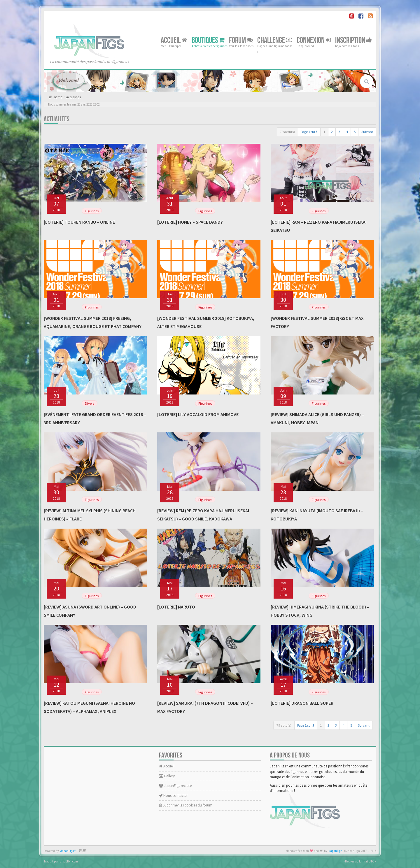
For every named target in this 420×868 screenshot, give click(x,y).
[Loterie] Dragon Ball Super (302, 703)
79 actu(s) (287, 132)
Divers (90, 403)
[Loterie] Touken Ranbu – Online (79, 222)
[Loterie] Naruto (176, 607)
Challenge (275, 40)
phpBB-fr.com (69, 861)
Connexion (314, 40)
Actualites (74, 97)
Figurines (92, 211)
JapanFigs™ (68, 851)
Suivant (367, 132)
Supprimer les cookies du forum (186, 805)
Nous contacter (173, 796)
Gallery (167, 776)
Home (57, 97)
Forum (241, 40)
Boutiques (208, 40)
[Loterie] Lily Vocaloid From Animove (198, 414)
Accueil (174, 40)
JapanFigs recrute (175, 786)
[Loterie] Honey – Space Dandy (190, 222)
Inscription (353, 40)
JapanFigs (336, 851)
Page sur (309, 132)
